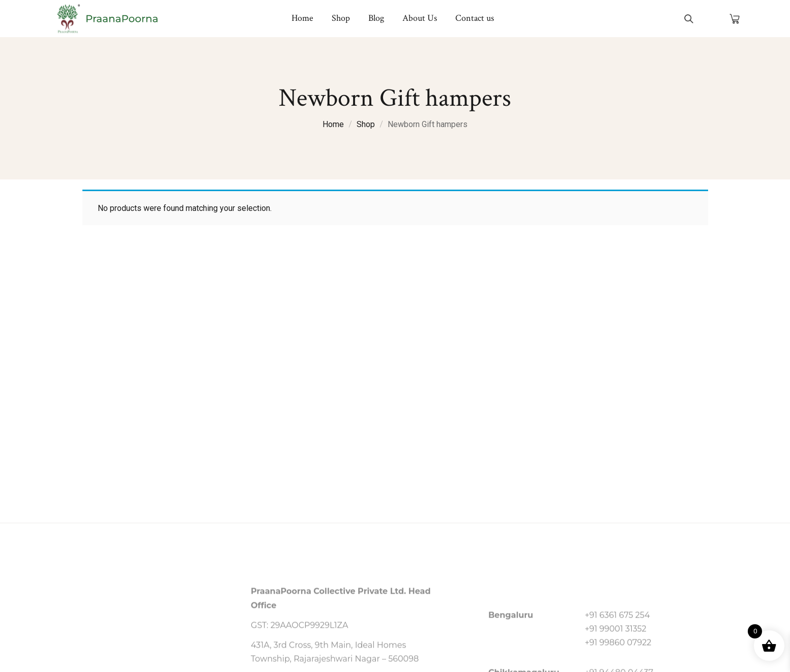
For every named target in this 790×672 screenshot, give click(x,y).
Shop (366, 124)
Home (333, 124)
